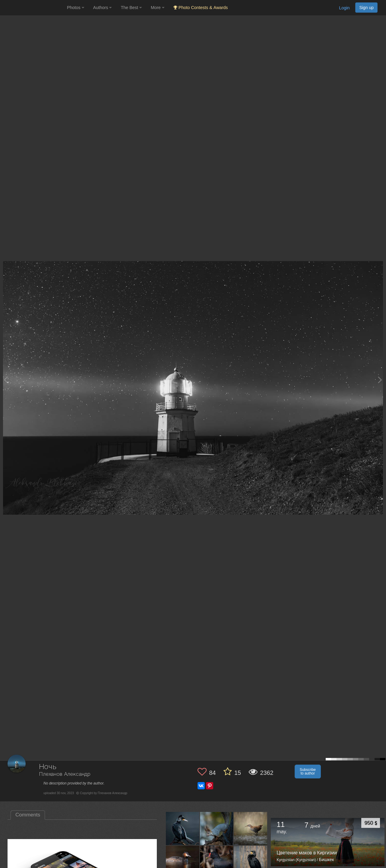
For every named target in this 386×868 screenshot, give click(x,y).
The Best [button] (131, 8)
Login (344, 8)
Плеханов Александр (65, 774)
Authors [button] (103, 8)
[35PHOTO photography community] (33, 8)
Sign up (366, 8)
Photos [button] (76, 8)
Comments (28, 815)
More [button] (158, 8)
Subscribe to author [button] (308, 772)
